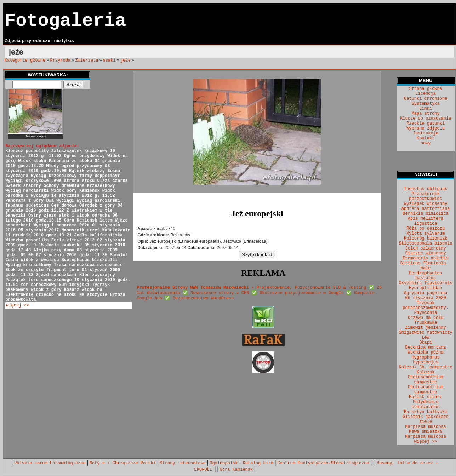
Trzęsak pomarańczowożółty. (426, 305)
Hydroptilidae (426, 288)
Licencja (426, 94)
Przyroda (61, 61)
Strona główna (426, 89)
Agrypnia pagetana (426, 293)
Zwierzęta (87, 61)
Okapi (426, 343)
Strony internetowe (183, 463)
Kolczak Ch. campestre (426, 367)
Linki (426, 109)
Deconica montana (426, 348)
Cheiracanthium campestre (426, 390)
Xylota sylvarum (426, 234)
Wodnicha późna (426, 352)
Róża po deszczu (426, 229)
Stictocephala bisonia (426, 243)
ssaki (109, 61)
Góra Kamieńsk (236, 470)
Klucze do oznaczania (426, 119)
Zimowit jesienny (426, 328)
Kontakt (426, 138)
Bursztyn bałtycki (426, 412)
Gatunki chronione (426, 99)
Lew (426, 338)
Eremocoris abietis (426, 258)
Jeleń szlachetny (426, 248)
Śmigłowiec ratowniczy (426, 333)
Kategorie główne (25, 61)
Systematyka (426, 104)
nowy (426, 143)
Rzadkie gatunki (426, 124)
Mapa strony (426, 114)
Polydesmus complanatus (426, 405)
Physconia (426, 313)
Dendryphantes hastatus (426, 276)
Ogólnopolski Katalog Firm (241, 463)
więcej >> (18, 305)
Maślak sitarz (426, 397)
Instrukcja (426, 133)
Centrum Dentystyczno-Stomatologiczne (324, 463)
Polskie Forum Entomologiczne (50, 463)
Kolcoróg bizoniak (426, 239)
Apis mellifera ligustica (426, 221)
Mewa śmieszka (426, 432)
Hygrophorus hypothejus (426, 360)
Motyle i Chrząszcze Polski (123, 463)
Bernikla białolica (426, 214)
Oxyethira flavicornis (426, 283)
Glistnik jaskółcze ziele (426, 419)
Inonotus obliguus (426, 189)
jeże (126, 61)
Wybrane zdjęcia (426, 128)
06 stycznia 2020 (426, 298)
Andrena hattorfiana (426, 209)
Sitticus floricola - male (426, 266)
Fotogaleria (65, 21)
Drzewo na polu (426, 318)
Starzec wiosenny (426, 253)
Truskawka (426, 323)
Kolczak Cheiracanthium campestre (426, 377)
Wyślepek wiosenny (426, 204)
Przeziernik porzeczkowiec (426, 196)
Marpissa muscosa (426, 427)
